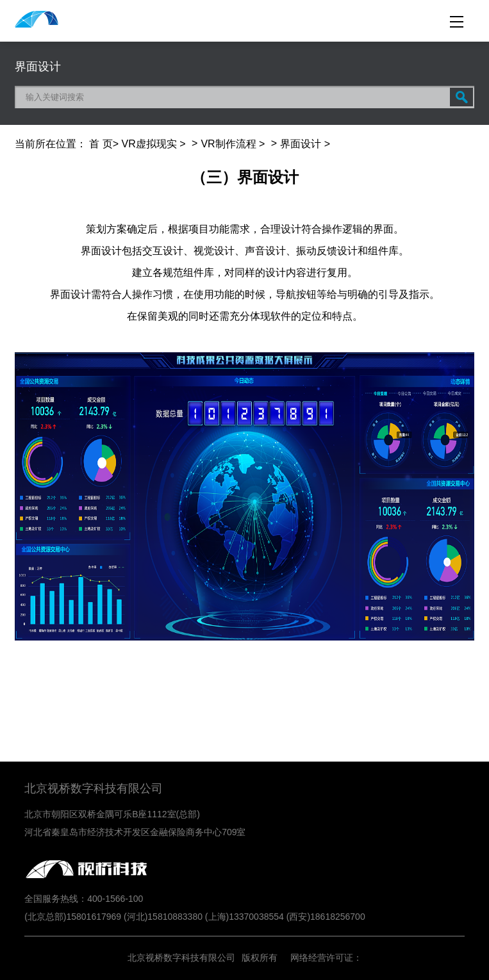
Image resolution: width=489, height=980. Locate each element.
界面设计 (301, 144)
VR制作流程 (228, 144)
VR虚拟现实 (149, 144)
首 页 (101, 144)
